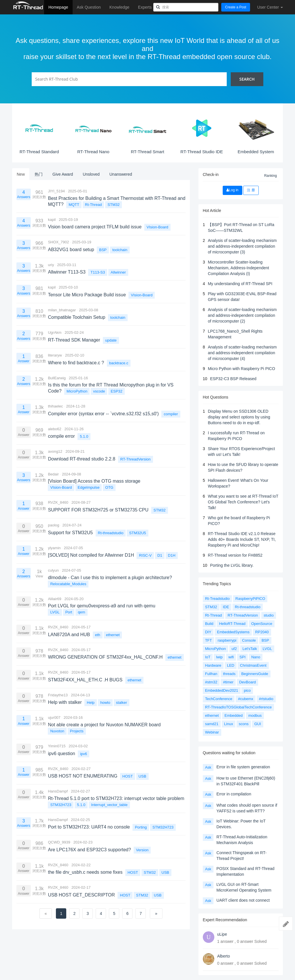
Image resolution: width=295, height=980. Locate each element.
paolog (53, 525)
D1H (172, 555)
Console (249, 640)
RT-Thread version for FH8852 (235, 555)
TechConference (219, 699)
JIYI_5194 (56, 191)
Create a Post (236, 7)
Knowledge (119, 7)
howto (105, 703)
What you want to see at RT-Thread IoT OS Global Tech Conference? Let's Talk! (243, 502)
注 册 (251, 190)
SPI (242, 657)
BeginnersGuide (255, 674)
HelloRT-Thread (232, 624)
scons (244, 724)
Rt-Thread (93, 205)
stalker (122, 703)
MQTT (74, 205)
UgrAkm (55, 332)
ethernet (113, 635)
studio (269, 615)
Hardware (213, 665)
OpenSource (262, 624)
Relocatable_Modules (68, 584)
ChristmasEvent (253, 665)
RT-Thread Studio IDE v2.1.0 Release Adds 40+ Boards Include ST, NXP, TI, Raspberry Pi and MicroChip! (242, 539)
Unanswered (121, 174)
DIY (208, 632)
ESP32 (116, 391)
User (270, 7)
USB (142, 776)
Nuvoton (57, 731)
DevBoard (247, 682)
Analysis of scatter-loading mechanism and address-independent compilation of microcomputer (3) (242, 246)
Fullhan (211, 674)
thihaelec (55, 406)
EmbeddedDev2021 (222, 690)
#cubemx (246, 699)
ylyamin (54, 548)
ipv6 (84, 754)
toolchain (120, 250)
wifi (231, 657)
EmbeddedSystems (233, 632)
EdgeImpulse (89, 487)
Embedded (233, 715)
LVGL (55, 612)
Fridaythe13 (58, 695)
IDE (226, 607)
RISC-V (145, 555)
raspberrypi (227, 640)
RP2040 (262, 632)
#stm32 (211, 682)
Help (91, 703)
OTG (109, 487)
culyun (53, 570)
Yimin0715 (57, 746)
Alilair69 (54, 599)
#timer (228, 682)
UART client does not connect (243, 900)
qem (81, 612)
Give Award (63, 174)
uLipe (222, 934)
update (111, 340)
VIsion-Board (157, 227)
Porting (141, 827)
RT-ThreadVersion (136, 459)
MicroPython (77, 391)
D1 (160, 555)
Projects (77, 731)
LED (231, 665)
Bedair (53, 474)
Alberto (224, 956)
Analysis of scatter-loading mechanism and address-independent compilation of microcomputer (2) (242, 315)
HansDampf (58, 791)
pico (247, 690)
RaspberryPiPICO (250, 599)
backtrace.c (119, 363)
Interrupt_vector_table (109, 805)
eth (98, 635)
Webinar (212, 732)
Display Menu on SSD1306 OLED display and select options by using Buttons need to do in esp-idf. (239, 417)
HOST (128, 776)
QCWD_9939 (59, 842)
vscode (99, 391)
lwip (219, 657)
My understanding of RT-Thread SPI (240, 284)
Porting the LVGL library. (232, 565)
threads (229, 674)
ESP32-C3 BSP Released (233, 379)
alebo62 (54, 429)
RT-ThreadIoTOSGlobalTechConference (238, 707)
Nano (256, 657)
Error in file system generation (243, 767)
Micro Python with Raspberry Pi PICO (241, 369)
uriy (51, 265)
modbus (255, 715)
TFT (209, 640)
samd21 (212, 724)
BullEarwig (57, 378)
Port (69, 612)
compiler (171, 414)
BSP (103, 250)
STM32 (114, 205)
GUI (258, 724)
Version (142, 850)
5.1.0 (84, 436)
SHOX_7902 (58, 242)
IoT (208, 657)
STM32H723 (61, 805)
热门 (39, 174)
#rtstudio (266, 699)
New (21, 174)
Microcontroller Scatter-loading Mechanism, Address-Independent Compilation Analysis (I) (238, 268)
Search (247, 79)
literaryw (55, 355)
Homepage (58, 7)
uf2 (234, 649)
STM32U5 (138, 533)
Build (209, 624)
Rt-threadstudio (111, 533)
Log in (232, 190)
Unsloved (91, 174)
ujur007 (54, 718)
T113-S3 (98, 272)
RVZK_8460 (58, 502)
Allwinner (118, 272)
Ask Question (89, 7)
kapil (52, 220)
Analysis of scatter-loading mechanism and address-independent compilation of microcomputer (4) (242, 353)
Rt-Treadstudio (218, 599)
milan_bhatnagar (62, 310)
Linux (229, 724)
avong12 (55, 451)
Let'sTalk (250, 649)
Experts (145, 7)
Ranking (271, 176)
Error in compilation (234, 794)
